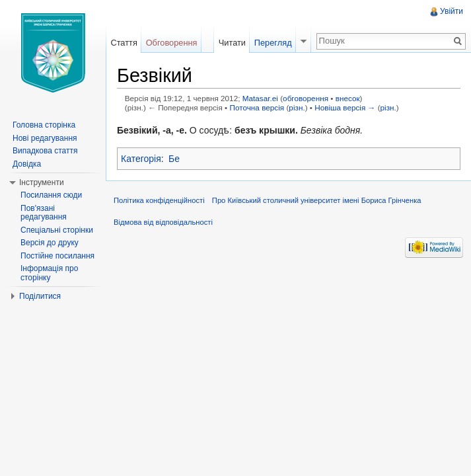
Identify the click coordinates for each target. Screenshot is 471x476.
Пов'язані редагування (44, 213)
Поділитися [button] (40, 296)
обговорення (306, 98)
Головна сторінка (44, 125)
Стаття (124, 43)
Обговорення (172, 43)
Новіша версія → (345, 107)
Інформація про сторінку (49, 273)
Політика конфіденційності (159, 200)
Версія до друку (50, 243)
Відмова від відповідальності (163, 222)
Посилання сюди (51, 195)
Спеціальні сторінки (57, 230)
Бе (174, 159)
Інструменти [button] (42, 182)
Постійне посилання (57, 256)
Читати (232, 43)
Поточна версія (257, 107)
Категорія (141, 159)
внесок (348, 98)
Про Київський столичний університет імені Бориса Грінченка (317, 200)
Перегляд (273, 43)
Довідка (27, 164)
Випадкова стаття (45, 151)
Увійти (452, 11)
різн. (297, 107)
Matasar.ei (260, 98)
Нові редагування (45, 138)
